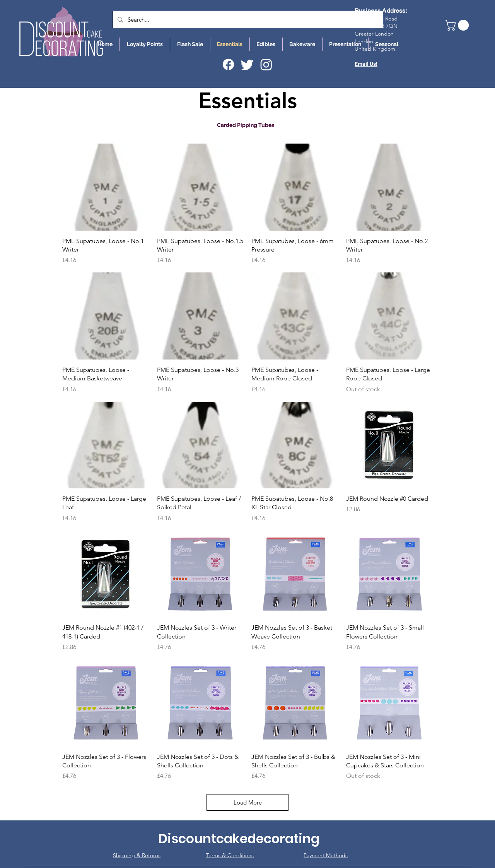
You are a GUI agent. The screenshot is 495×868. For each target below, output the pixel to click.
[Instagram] (266, 64)
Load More (248, 802)
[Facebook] (228, 64)
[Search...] (247, 20)
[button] (458, 25)
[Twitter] (247, 64)
